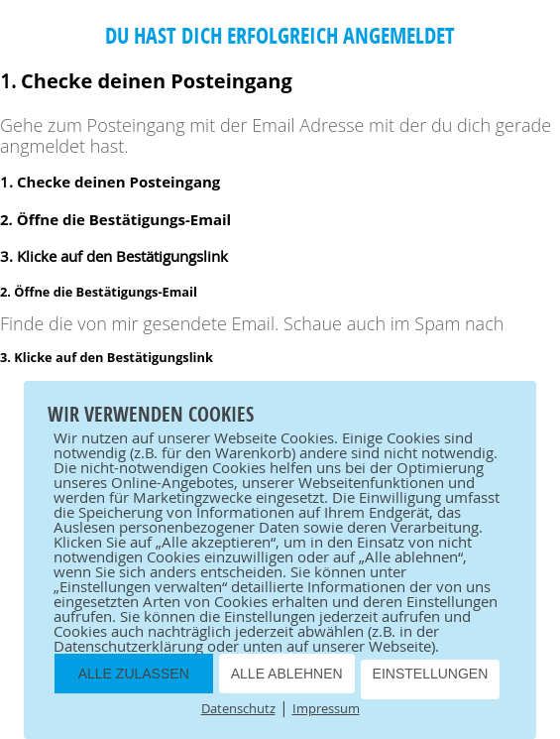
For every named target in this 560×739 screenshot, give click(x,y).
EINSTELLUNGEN (431, 674)
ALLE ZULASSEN (134, 674)
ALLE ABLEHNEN (287, 674)
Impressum (326, 708)
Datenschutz (238, 708)
